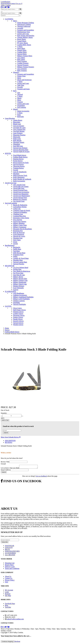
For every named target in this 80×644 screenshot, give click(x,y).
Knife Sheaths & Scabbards (22, 179)
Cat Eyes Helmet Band (21, 268)
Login (3, 2)
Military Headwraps (20, 282)
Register (7, 2)
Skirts (19, 78)
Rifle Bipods (17, 140)
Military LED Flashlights (21, 299)
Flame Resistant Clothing (26, 23)
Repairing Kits (18, 231)
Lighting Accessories (20, 295)
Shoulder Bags (18, 260)
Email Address (6, 470)
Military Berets (18, 277)
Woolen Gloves (18, 325)
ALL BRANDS (10, 555)
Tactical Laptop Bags (20, 262)
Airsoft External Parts (20, 190)
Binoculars (17, 122)
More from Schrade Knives (11, 437)
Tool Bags (16, 251)
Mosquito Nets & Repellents (22, 229)
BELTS (7, 550)
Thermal (20, 94)
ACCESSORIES (10, 554)
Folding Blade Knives (20, 157)
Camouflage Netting (20, 207)
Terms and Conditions (12, 569)
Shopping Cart (10, 564)
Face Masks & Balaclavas (22, 271)
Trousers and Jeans (23, 89)
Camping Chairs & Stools (22, 210)
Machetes (16, 174)
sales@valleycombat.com (15, 620)
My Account (9, 591)
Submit (6, 433)
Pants (19, 115)
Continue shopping (7, 642)
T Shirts (20, 47)
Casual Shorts (22, 41)
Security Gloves (18, 321)
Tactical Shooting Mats (21, 150)
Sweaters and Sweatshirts (26, 30)
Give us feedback (41, 477)
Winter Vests (21, 76)
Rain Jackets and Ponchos (26, 36)
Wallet (15, 256)
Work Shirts (21, 48)
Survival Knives (18, 164)
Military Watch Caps (20, 284)
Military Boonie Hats (20, 279)
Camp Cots (17, 209)
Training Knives (18, 168)
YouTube (8, 608)
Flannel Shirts (22, 50)
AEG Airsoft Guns (19, 185)
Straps (15, 242)
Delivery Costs (10, 567)
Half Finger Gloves (19, 310)
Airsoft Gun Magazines (21, 194)
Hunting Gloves (18, 312)
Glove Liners (17, 308)
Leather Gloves (18, 314)
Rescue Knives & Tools (21, 163)
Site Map (8, 596)
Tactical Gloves (18, 323)
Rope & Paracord (19, 233)
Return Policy (9, 565)
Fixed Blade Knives (20, 155)
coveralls (20, 28)
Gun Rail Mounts (19, 131)
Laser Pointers (18, 133)
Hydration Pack (18, 255)
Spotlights (16, 303)
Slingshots (17, 144)
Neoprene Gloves (19, 315)
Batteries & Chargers (20, 199)
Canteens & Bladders (20, 212)
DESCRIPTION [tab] (10, 441)
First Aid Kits (18, 220)
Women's (16, 72)
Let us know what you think (10, 469)
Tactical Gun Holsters (20, 148)
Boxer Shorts (22, 39)
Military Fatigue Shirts (25, 56)
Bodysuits (20, 117)
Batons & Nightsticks (20, 205)
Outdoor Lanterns (19, 301)
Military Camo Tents (20, 225)
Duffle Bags (17, 249)
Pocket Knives (18, 161)
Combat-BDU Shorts (24, 45)
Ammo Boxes (18, 120)
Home (3, 4)
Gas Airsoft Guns (19, 201)
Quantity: (4, 413)
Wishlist (8, 4)
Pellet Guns (17, 139)
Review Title (5, 462)
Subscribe (5, 543)
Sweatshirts (21, 106)
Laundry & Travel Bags (21, 258)
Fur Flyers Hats (18, 273)
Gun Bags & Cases (19, 128)
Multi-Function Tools (20, 175)
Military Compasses (20, 227)
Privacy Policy (10, 581)
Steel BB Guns (18, 146)
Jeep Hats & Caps (19, 275)
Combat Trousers (23, 63)
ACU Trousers (22, 69)
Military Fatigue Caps (20, 280)
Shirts (19, 100)
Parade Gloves (18, 319)
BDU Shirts (21, 59)
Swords (16, 170)
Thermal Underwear (24, 26)
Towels (15, 244)
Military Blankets (19, 223)
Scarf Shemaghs (18, 288)
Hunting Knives (18, 159)
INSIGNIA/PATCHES (12, 552)
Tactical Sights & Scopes (21, 152)
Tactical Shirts (22, 54)
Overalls (20, 87)
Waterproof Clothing (24, 24)
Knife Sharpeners (19, 177)
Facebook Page (10, 604)
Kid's (15, 91)
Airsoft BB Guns (19, 188)
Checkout (17, 642)
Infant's (16, 109)
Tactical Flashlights (20, 304)
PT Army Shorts (23, 43)
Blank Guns (17, 124)
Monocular (17, 137)
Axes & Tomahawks (20, 172)
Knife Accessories (19, 181)
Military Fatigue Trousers (26, 67)
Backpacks (17, 247)
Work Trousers (22, 61)
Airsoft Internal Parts (20, 198)
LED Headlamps (19, 293)
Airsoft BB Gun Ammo (21, 187)
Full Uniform (22, 107)
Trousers (20, 102)
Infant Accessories (23, 111)
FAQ (7, 583)
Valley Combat (6, 5)
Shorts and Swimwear (24, 80)
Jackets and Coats (23, 34)
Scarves (16, 290)
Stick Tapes (17, 240)
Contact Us (14, 4)
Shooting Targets (19, 142)
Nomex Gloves (18, 317)
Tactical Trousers (23, 65)
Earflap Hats (17, 269)
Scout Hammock (19, 234)
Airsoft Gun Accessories (21, 192)
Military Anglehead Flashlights (23, 297)
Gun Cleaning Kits (19, 129)
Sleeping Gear (18, 238)
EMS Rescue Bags (19, 253)
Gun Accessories (19, 126)
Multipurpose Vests (24, 32)
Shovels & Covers (19, 236)
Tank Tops (21, 85)
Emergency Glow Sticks (21, 218)
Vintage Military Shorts (25, 37)
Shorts (19, 98)
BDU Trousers (22, 71)
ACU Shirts (21, 58)
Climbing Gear (18, 214)
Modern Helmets (19, 286)
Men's (15, 21)
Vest (19, 93)
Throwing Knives (19, 166)
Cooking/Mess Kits (19, 216)
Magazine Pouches (19, 135)
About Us (8, 577)
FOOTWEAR (9, 546)
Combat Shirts (22, 52)
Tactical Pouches (19, 264)
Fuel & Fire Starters (20, 222)
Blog (7, 606)
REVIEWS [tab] (9, 442)
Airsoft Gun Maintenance (22, 196)
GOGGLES (9, 548)
